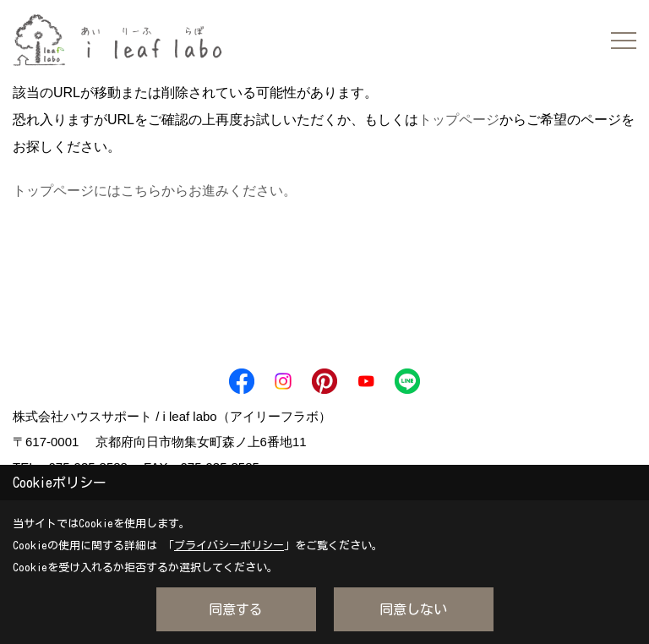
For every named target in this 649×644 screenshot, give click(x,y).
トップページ (459, 120)
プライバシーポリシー (229, 546)
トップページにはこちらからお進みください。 (155, 191)
